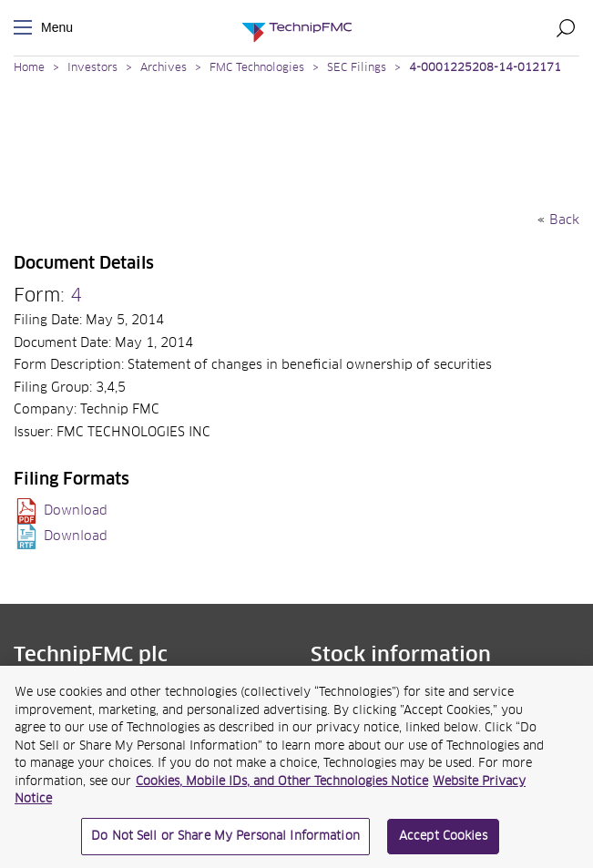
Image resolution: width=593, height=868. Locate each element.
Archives (164, 68)
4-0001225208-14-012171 (485, 68)
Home (29, 68)
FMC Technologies (257, 68)
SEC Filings (357, 68)
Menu (26, 28)
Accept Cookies (443, 843)
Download (76, 511)
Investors (92, 68)
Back (564, 220)
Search (566, 27)
